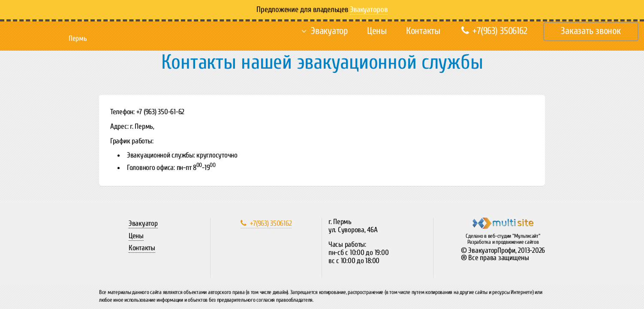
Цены (377, 31)
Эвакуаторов (369, 9)
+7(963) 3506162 (494, 31)
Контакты (423, 31)
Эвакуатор (329, 31)
